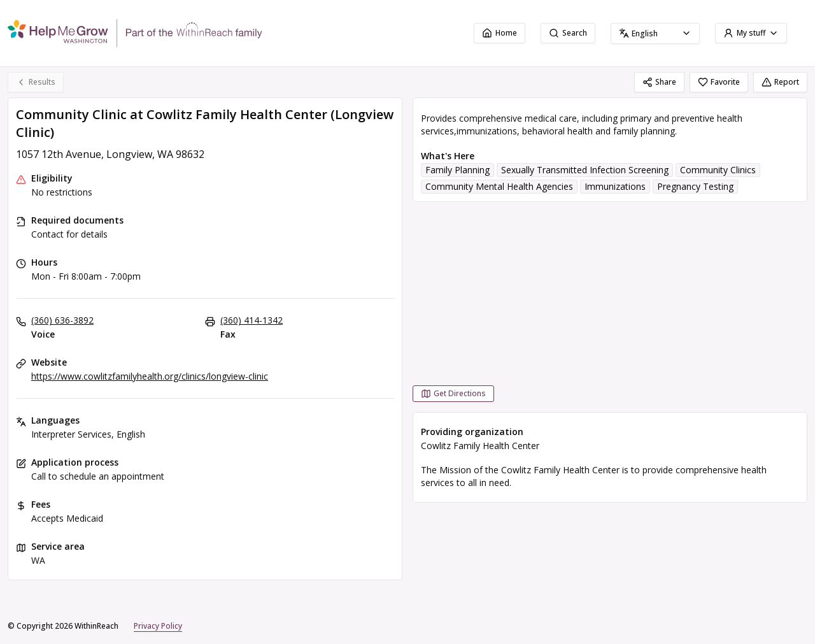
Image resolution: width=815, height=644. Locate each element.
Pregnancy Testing (695, 186)
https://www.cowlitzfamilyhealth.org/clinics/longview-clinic (150, 376)
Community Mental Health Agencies (499, 186)
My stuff (751, 33)
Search (568, 33)
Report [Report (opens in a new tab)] (780, 82)
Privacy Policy (158, 626)
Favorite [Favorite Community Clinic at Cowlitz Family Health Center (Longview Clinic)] (719, 82)
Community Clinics (718, 170)
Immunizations (615, 186)
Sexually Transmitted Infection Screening (585, 170)
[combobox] (655, 33)
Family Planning (457, 170)
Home (500, 33)
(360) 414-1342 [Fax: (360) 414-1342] (252, 320)
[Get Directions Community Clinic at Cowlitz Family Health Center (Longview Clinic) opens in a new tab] (453, 394)
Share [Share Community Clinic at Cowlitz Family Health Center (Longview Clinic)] (659, 82)
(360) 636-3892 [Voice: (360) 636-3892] (62, 320)
